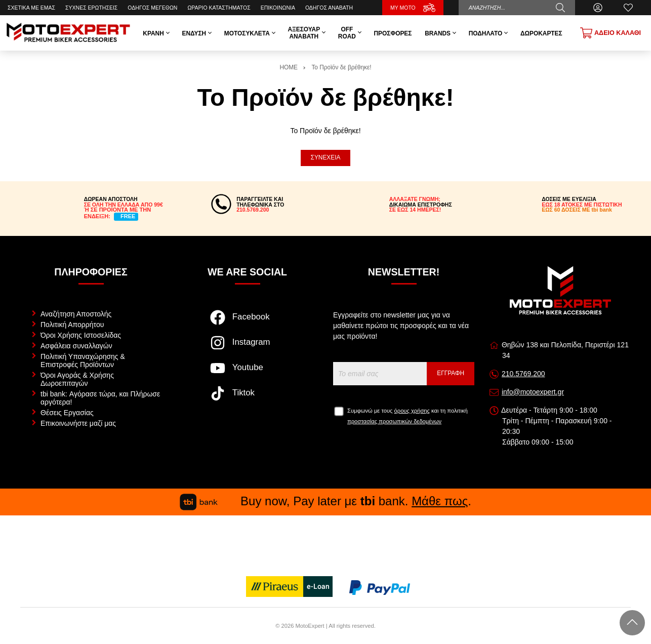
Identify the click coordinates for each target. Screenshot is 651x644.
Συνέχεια (326, 157)
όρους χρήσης (412, 411)
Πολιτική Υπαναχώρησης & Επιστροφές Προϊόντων (83, 360)
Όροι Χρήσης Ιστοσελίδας (81, 335)
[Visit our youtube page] (247, 373)
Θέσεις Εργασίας (67, 413)
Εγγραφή (451, 373)
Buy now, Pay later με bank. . (325, 501)
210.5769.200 (523, 374)
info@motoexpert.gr (533, 392)
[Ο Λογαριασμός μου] (598, 8)
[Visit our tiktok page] (247, 398)
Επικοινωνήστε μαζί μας (78, 423)
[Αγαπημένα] (628, 8)
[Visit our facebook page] (247, 323)
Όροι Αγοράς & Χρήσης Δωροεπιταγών (77, 379)
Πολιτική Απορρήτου (72, 325)
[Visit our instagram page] (247, 348)
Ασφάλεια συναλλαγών (76, 346)
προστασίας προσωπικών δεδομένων (394, 421)
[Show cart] (611, 33)
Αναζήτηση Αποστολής (76, 314)
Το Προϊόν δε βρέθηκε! (341, 67)
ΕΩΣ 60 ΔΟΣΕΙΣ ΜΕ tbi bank (577, 210)
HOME (289, 67)
